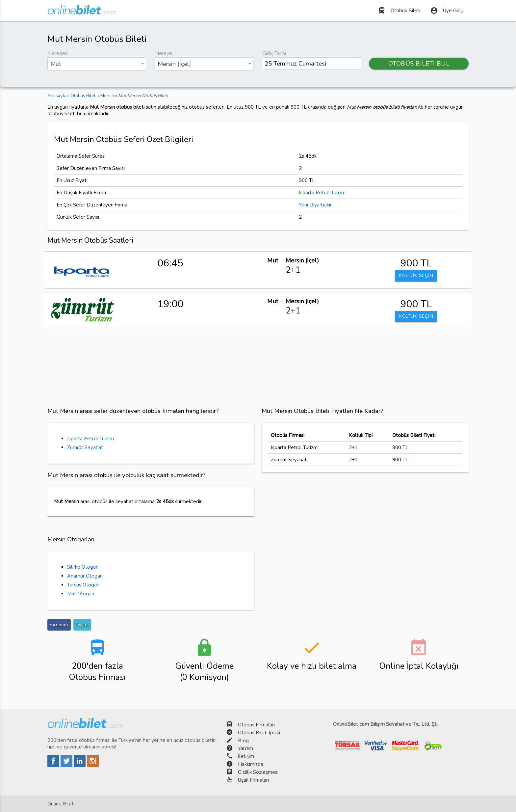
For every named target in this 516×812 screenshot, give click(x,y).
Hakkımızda (251, 764)
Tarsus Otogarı (83, 585)
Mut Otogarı (81, 594)
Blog (243, 741)
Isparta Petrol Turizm (322, 193)
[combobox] (97, 64)
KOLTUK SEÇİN (416, 276)
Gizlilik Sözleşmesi (258, 772)
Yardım (245, 748)
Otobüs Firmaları (256, 725)
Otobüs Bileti (399, 11)
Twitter (82, 625)
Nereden (58, 53)
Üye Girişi (447, 11)
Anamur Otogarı (85, 576)
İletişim (246, 756)
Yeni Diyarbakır (315, 205)
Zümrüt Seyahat (85, 447)
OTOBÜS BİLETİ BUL (419, 64)
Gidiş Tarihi (274, 53)
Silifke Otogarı (83, 567)
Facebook (59, 625)
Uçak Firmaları (253, 780)
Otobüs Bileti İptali (259, 733)
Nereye (164, 53)
